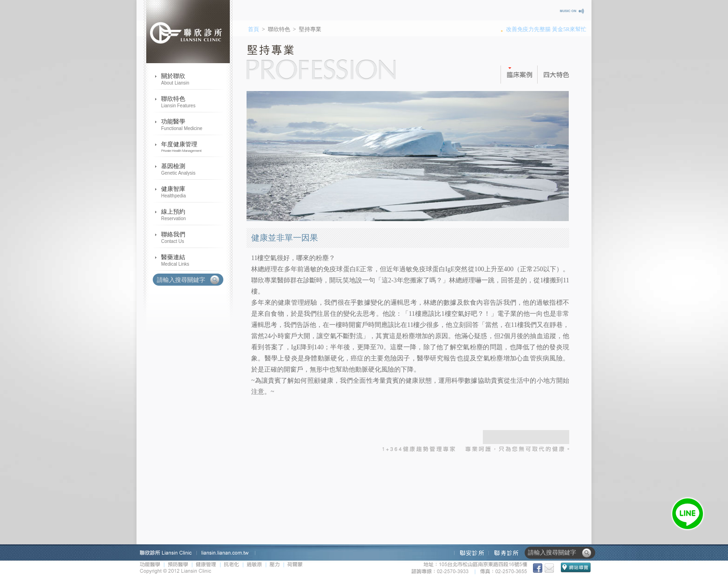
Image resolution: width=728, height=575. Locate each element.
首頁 (253, 29)
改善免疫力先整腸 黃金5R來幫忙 (546, 29)
